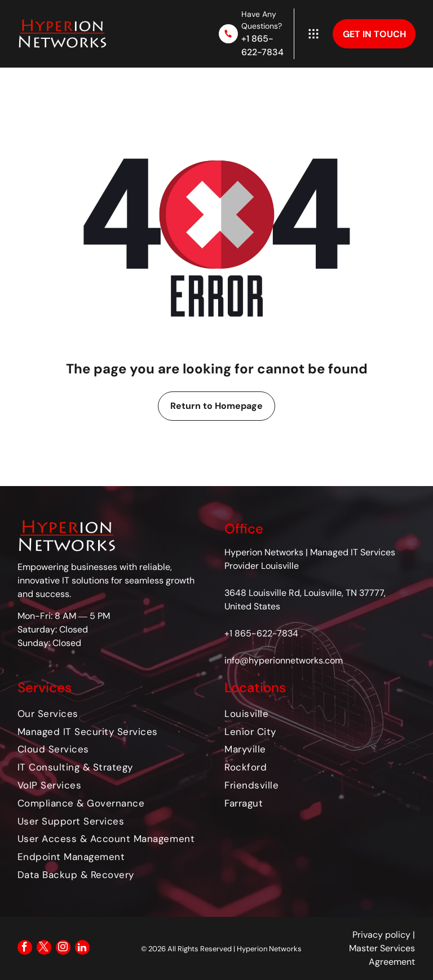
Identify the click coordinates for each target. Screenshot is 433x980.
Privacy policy (381, 935)
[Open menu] (313, 34)
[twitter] (44, 949)
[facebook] (25, 949)
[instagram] (63, 949)
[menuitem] (113, 714)
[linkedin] (82, 949)
